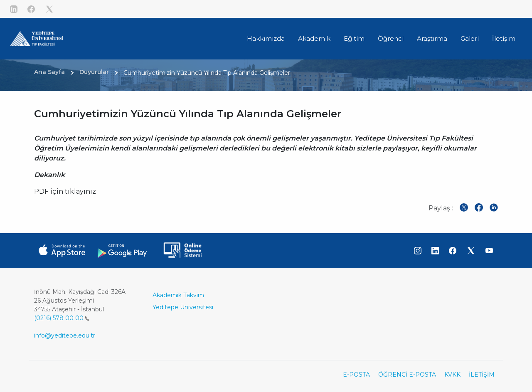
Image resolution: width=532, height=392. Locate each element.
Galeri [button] (470, 38)
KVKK (452, 375)
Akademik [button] (314, 38)
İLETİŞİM (482, 375)
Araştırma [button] (432, 38)
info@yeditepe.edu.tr (65, 335)
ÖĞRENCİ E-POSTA (407, 375)
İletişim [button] (504, 38)
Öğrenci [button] (391, 38)
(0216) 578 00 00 (62, 318)
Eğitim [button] (354, 38)
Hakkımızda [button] (266, 38)
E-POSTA (356, 375)
